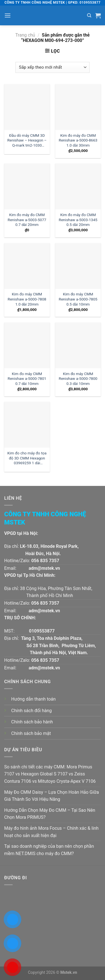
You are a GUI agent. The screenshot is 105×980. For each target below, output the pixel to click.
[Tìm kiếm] (89, 15)
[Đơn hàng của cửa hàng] (53, 67)
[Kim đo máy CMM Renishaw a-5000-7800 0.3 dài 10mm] (78, 345)
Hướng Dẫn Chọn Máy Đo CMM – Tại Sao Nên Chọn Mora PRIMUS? (50, 814)
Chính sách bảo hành (32, 722)
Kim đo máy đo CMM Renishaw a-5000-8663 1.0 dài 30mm (78, 140)
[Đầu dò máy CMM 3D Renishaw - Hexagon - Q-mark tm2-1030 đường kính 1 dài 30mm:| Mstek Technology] (27, 107)
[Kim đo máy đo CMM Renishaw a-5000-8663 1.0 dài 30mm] (78, 107)
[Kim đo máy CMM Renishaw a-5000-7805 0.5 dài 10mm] (78, 266)
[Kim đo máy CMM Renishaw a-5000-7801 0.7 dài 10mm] (27, 345)
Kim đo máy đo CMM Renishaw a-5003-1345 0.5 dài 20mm (78, 220)
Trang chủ (25, 35)
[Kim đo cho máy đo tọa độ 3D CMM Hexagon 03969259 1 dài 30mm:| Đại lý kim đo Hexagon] (27, 425)
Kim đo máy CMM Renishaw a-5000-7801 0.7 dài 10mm (27, 379)
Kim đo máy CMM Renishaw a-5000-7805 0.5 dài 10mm (78, 299)
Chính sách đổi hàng (32, 711)
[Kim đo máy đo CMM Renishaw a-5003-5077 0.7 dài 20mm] (27, 186)
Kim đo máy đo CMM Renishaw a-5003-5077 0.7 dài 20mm (27, 220)
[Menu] (8, 15)
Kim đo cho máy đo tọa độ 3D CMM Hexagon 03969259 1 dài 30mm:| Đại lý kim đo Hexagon (27, 458)
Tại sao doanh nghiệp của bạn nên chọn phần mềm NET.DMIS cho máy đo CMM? (49, 850)
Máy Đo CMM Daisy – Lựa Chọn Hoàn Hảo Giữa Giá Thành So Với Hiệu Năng (52, 796)
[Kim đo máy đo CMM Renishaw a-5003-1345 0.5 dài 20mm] (78, 186)
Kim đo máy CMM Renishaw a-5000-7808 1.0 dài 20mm (27, 299)
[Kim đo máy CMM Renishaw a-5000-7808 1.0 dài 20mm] (27, 266)
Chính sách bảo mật (31, 733)
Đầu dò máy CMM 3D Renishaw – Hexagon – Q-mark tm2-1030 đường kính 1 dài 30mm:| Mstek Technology (27, 141)
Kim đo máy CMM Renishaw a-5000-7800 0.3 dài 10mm (78, 379)
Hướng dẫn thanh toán (33, 699)
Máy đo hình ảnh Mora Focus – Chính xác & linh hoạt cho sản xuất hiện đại (51, 832)
